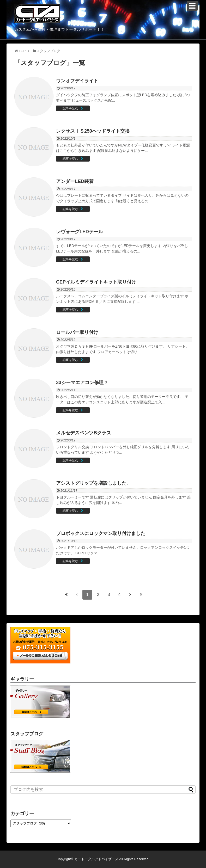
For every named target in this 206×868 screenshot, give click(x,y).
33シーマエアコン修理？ (82, 383)
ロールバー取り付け (77, 332)
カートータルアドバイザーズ (96, 859)
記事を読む (70, 108)
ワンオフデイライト (77, 81)
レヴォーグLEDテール (80, 232)
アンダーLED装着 (75, 181)
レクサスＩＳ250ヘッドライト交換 (93, 131)
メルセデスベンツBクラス (84, 433)
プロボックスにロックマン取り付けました (101, 533)
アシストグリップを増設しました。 (94, 483)
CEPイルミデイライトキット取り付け (96, 282)
